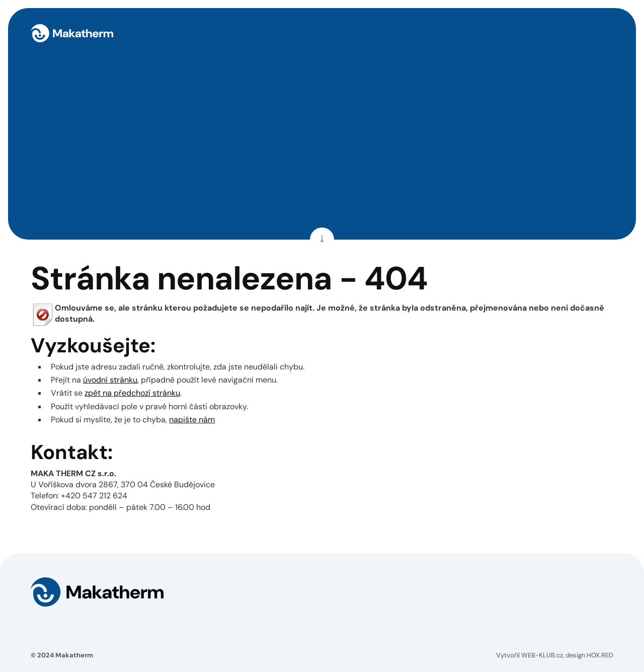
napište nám (192, 420)
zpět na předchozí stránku (132, 393)
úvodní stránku (110, 380)
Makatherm (74, 655)
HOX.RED (600, 655)
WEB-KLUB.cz (542, 655)
